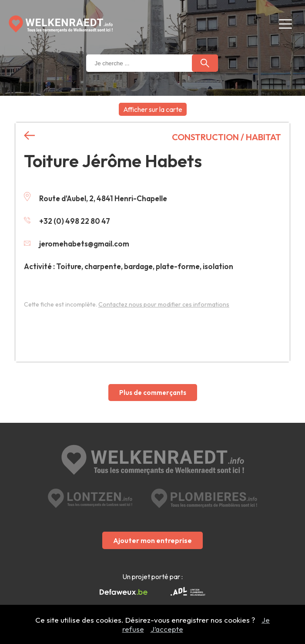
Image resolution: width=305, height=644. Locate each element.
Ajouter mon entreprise (152, 540)
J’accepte (167, 629)
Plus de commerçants (153, 393)
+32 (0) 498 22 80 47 (67, 221)
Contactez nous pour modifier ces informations (164, 304)
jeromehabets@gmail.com (77, 244)
